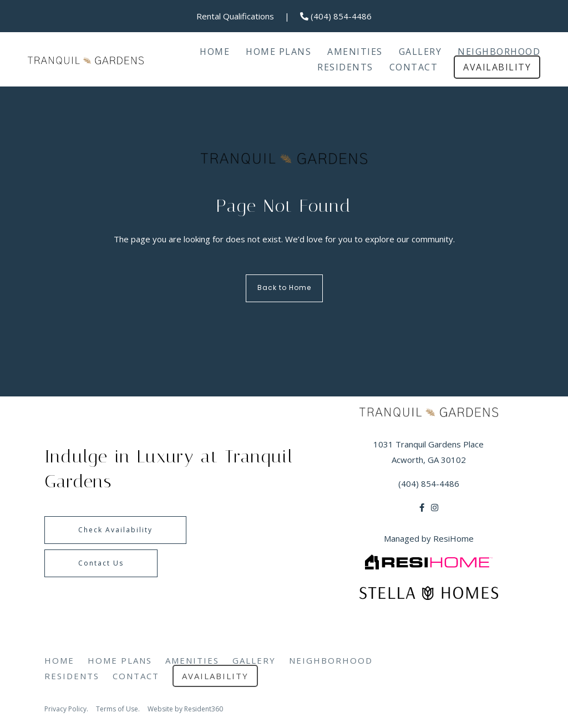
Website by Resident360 (185, 709)
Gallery (420, 52)
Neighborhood (499, 52)
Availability (497, 67)
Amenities (355, 52)
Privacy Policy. (66, 709)
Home (215, 52)
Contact (414, 67)
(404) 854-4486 (336, 16)
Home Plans (278, 52)
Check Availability (115, 530)
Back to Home (284, 288)
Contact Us (101, 563)
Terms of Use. (118, 709)
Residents (345, 67)
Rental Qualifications (235, 16)
